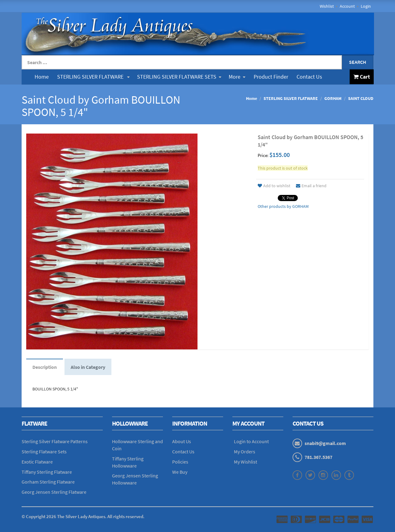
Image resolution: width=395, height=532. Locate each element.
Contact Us (309, 77)
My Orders (245, 452)
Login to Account (251, 441)
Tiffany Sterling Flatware (47, 472)
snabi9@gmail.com (325, 443)
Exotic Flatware (37, 462)
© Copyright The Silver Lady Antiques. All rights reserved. (83, 516)
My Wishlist (245, 462)
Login (366, 6)
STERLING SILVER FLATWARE (93, 77)
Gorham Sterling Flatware (48, 482)
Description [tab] (45, 367)
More (237, 77)
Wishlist (327, 6)
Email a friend (311, 186)
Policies (180, 462)
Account (347, 6)
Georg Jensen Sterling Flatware (54, 492)
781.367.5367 (318, 457)
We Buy (180, 472)
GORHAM (333, 98)
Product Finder (271, 77)
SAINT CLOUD (361, 98)
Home (42, 77)
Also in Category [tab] (88, 367)
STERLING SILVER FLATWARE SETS (179, 77)
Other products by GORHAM (283, 206)
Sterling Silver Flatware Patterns (55, 441)
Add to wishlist (274, 186)
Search (358, 62)
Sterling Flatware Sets (44, 452)
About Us (182, 441)
